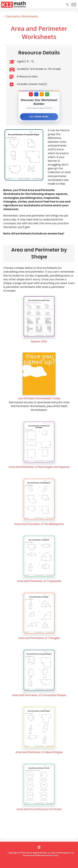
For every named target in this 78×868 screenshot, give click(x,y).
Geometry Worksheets (22, 16)
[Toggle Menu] (74, 5)
